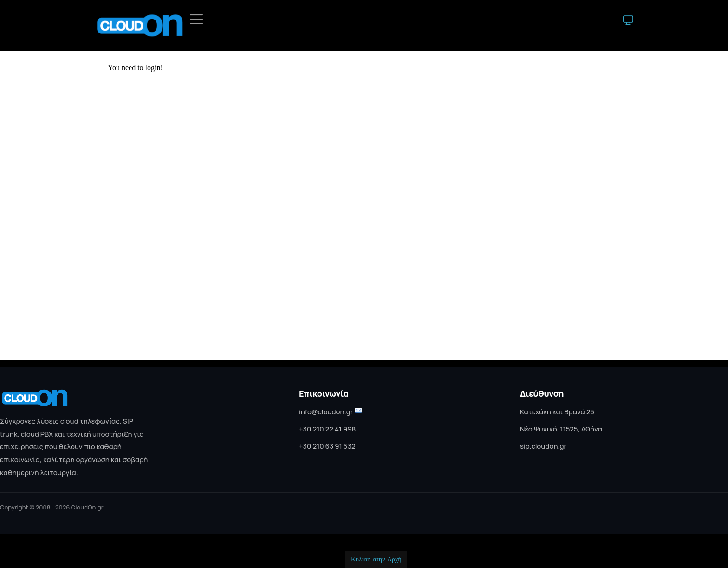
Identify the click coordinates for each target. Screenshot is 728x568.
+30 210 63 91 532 (327, 446)
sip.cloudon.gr (543, 446)
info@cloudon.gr (326, 412)
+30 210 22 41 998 (328, 429)
